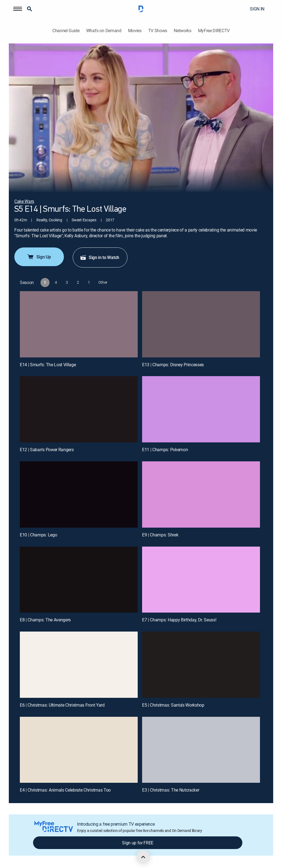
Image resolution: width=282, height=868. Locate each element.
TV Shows (158, 31)
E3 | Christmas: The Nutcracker (171, 790)
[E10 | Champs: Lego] (79, 494)
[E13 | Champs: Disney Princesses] (201, 324)
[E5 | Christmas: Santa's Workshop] (201, 665)
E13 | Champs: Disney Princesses (173, 365)
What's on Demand (104, 31)
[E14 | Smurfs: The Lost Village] (79, 324)
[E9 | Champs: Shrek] (201, 494)
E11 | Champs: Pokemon (165, 450)
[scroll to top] (143, 857)
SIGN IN (257, 9)
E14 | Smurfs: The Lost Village (48, 365)
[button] (18, 9)
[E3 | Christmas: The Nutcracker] (201, 750)
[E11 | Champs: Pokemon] (201, 409)
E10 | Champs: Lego (38, 535)
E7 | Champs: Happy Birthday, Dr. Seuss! (179, 620)
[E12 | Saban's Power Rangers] (79, 409)
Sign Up (39, 257)
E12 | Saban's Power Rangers (47, 450)
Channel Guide (66, 31)
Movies (135, 31)
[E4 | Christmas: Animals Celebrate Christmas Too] (79, 750)
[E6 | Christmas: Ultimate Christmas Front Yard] (79, 665)
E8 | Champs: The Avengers (45, 620)
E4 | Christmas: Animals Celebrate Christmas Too (65, 790)
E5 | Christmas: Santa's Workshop (173, 705)
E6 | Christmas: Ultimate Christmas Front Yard (62, 705)
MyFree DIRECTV (214, 31)
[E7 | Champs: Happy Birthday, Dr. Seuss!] (201, 580)
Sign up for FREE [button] (138, 843)
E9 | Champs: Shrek (160, 535)
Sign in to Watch (100, 257)
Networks (182, 31)
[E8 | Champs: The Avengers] (79, 580)
